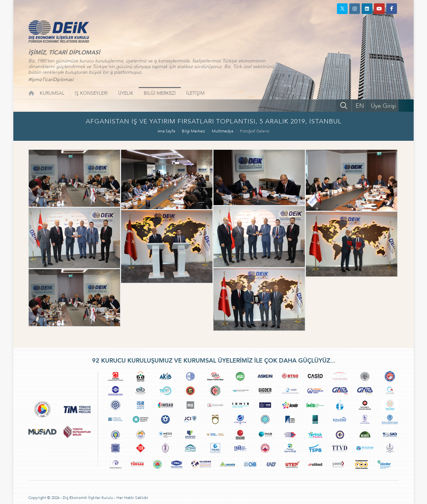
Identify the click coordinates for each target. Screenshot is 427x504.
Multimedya (223, 131)
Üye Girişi (383, 106)
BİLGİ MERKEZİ (160, 93)
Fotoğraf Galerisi (255, 131)
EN (360, 106)
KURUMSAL (52, 93)
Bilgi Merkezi (193, 131)
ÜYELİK (126, 93)
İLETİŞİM (195, 93)
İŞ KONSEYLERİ (91, 93)
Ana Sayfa (166, 131)
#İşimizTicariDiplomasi (51, 80)
